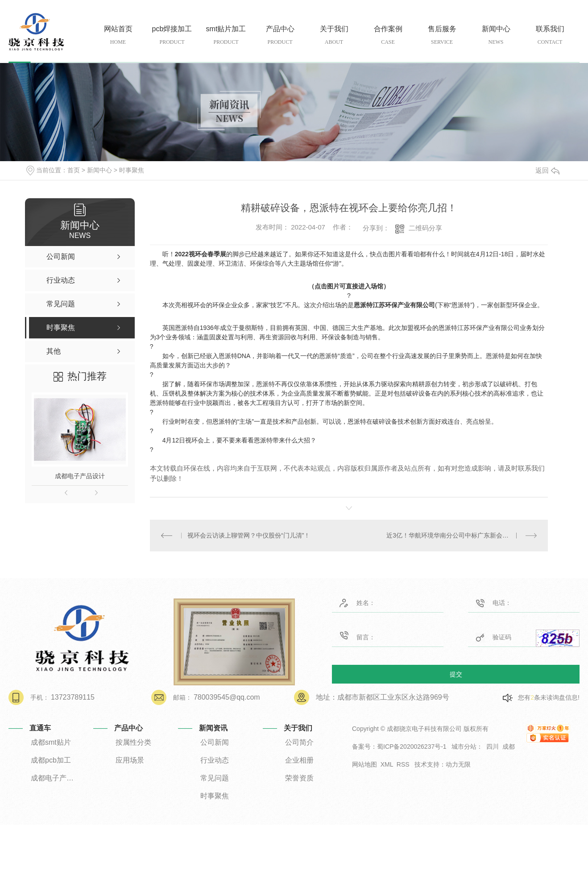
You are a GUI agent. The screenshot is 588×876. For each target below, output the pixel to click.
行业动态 (215, 760)
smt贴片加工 (226, 35)
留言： (375, 635)
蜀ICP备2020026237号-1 (412, 747)
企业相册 (299, 760)
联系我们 (550, 35)
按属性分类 (133, 742)
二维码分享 (425, 228)
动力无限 (458, 764)
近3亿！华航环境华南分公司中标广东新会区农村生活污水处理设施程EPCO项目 (462, 535)
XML (387, 764)
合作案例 (388, 35)
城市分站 (464, 747)
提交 (456, 674)
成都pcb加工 (51, 760)
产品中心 (280, 35)
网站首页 (118, 35)
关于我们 (334, 35)
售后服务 (442, 35)
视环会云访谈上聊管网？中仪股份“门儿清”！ (249, 535)
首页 (74, 170)
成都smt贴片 (51, 742)
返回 (547, 170)
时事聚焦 (132, 170)
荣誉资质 (299, 778)
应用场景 (130, 760)
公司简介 (299, 742)
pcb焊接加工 (172, 35)
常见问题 (215, 778)
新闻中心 (496, 35)
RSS (403, 764)
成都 (509, 747)
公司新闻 (215, 742)
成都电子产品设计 (80, 476)
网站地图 (364, 764)
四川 (493, 747)
